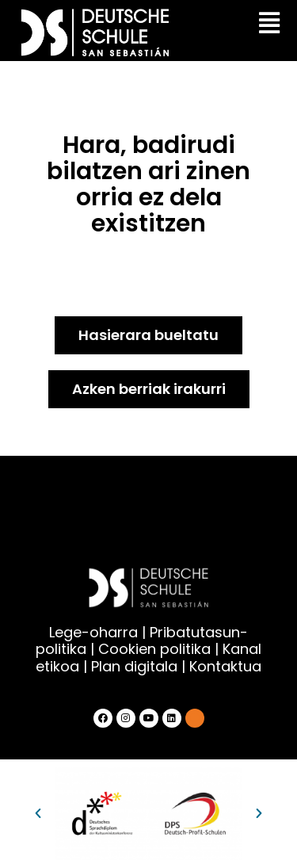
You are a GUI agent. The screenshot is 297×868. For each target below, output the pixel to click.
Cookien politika (154, 649)
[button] (38, 813)
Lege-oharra (93, 632)
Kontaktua (225, 666)
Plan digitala (134, 666)
